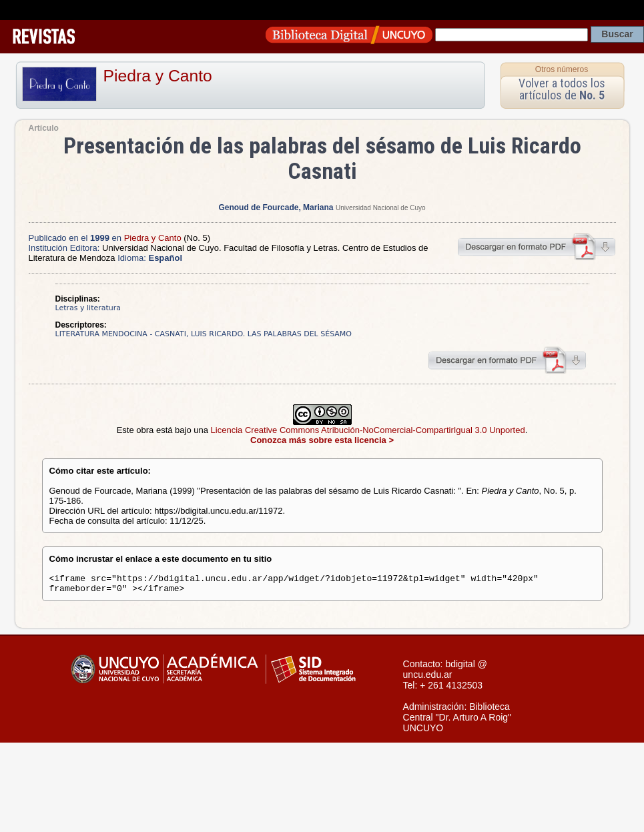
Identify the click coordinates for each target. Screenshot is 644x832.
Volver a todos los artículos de (562, 89)
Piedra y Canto (158, 76)
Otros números (562, 69)
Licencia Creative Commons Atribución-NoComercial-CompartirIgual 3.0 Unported (368, 430)
